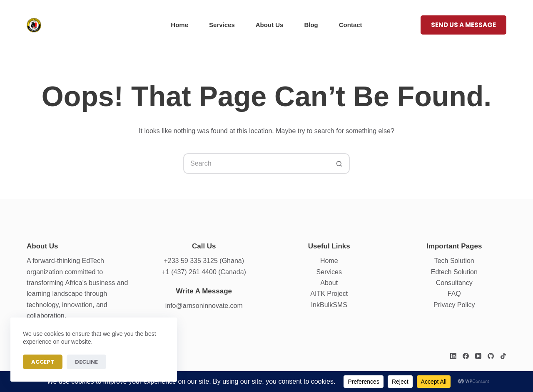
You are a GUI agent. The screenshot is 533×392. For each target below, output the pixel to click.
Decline (86, 362)
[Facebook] (466, 356)
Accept (43, 362)
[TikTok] (503, 356)
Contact (351, 25)
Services (222, 25)
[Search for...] (256, 164)
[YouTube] (478, 356)
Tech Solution (454, 261)
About (329, 283)
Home (179, 25)
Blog (311, 25)
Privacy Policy (454, 305)
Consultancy (454, 283)
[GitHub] (491, 356)
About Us (270, 25)
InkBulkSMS (329, 305)
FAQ (454, 294)
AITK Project (329, 294)
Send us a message (463, 25)
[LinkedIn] (453, 356)
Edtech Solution (454, 272)
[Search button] (339, 164)
